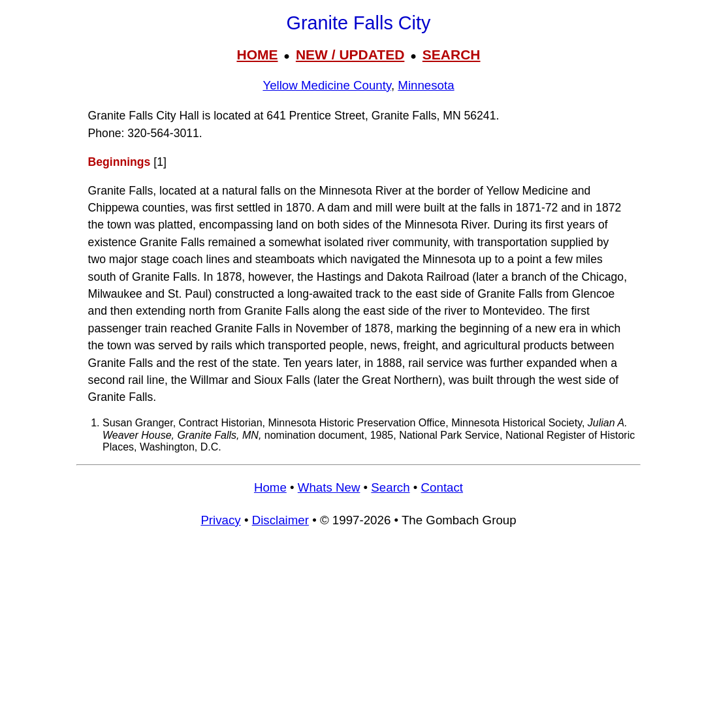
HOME (257, 55)
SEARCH (452, 55)
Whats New (329, 487)
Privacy (220, 520)
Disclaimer (280, 520)
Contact (442, 487)
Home (270, 487)
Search (390, 487)
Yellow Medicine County (327, 85)
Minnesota (426, 85)
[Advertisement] (358, 634)
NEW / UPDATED (350, 55)
